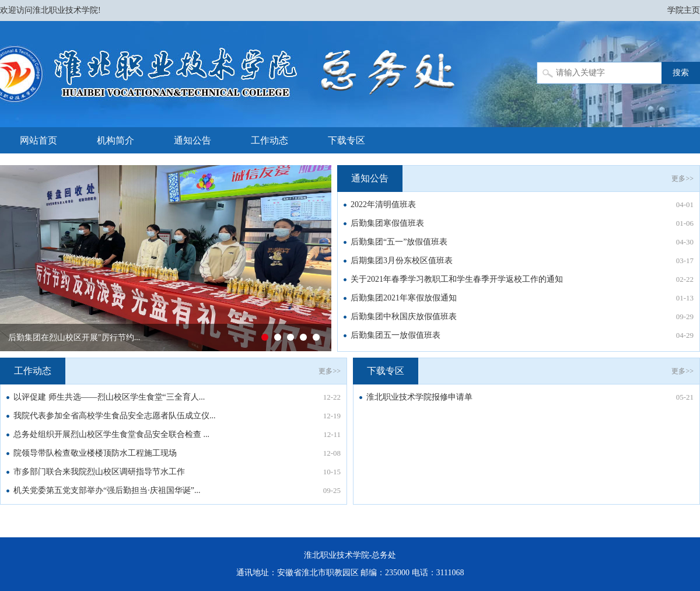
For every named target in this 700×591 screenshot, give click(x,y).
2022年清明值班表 (383, 204)
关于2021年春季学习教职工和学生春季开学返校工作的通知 (457, 279)
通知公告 (192, 140)
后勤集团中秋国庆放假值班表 (404, 317)
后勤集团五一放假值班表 (395, 335)
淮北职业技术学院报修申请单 (419, 397)
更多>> (682, 179)
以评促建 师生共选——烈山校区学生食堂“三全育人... (109, 397)
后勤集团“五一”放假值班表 (399, 242)
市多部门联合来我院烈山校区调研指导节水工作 (99, 472)
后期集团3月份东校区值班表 (402, 260)
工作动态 (269, 140)
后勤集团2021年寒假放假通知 (404, 298)
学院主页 (684, 10)
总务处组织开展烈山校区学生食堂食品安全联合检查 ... (111, 434)
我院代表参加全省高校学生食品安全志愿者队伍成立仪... (115, 416)
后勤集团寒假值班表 (387, 223)
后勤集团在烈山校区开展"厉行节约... (74, 338)
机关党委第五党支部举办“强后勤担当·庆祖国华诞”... (107, 490)
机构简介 (116, 140)
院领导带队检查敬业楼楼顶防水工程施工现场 (95, 453)
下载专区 (346, 140)
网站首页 (38, 140)
